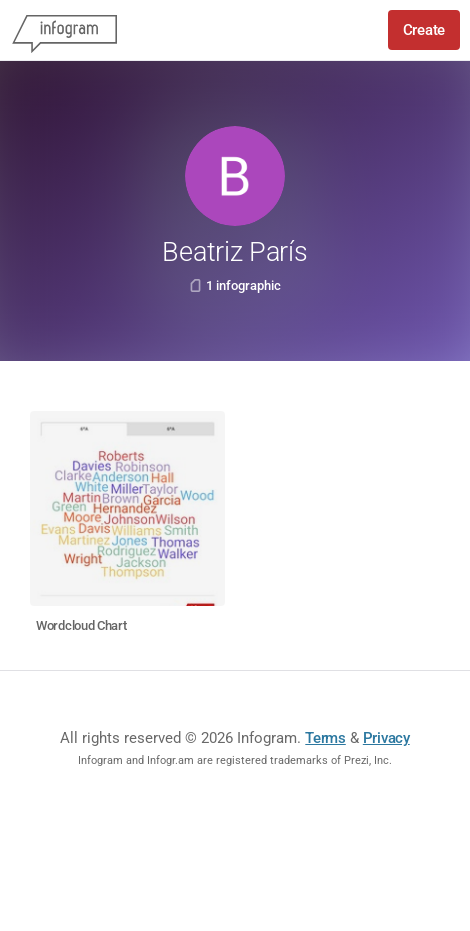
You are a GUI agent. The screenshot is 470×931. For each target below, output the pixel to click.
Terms (325, 738)
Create (424, 30)
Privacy (386, 738)
